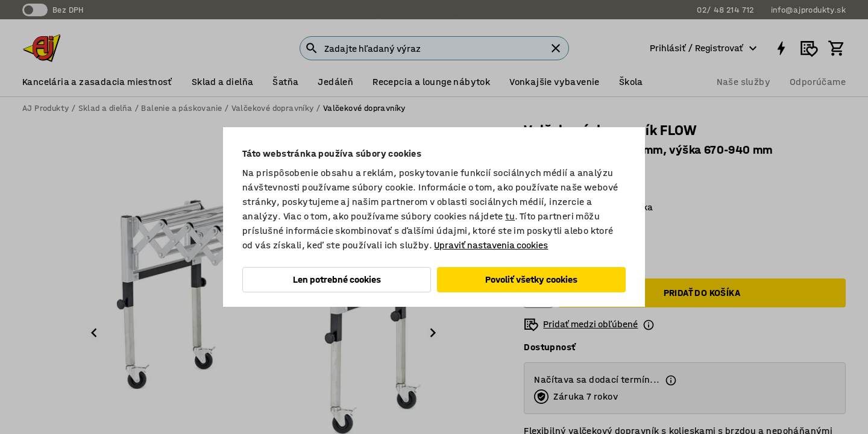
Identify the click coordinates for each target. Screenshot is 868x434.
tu (510, 216)
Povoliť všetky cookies (531, 279)
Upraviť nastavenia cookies (491, 245)
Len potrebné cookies (337, 279)
